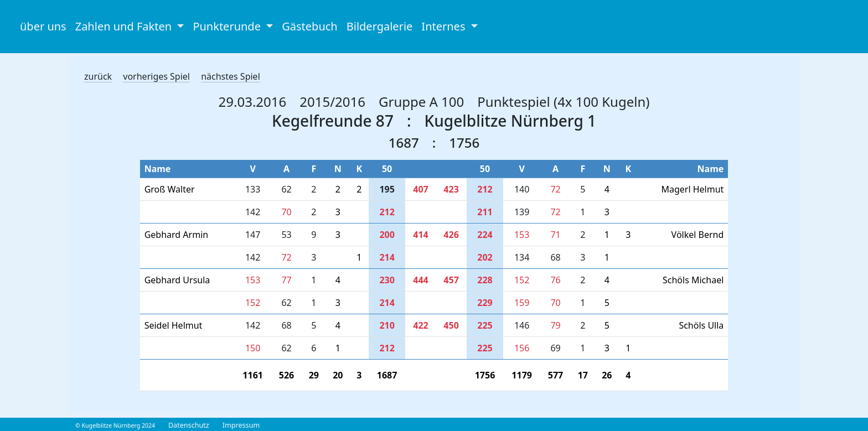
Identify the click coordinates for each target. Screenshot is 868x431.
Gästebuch (309, 26)
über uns (43, 26)
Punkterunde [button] (228, 26)
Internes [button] (445, 26)
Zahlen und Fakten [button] (125, 26)
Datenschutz (189, 425)
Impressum (241, 425)
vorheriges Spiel (156, 76)
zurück (98, 76)
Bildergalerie (380, 26)
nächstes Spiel (231, 76)
